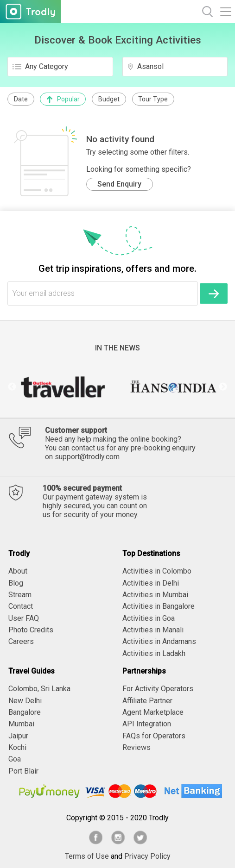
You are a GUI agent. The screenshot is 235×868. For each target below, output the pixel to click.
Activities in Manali (153, 630)
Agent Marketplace (153, 712)
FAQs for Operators (154, 736)
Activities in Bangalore (159, 606)
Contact (21, 606)
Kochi (17, 747)
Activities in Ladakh (154, 653)
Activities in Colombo (157, 571)
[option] (63, 387)
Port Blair (23, 771)
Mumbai (21, 724)
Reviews (137, 747)
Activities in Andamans (159, 641)
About (18, 571)
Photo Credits (31, 630)
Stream (20, 595)
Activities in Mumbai (155, 595)
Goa (15, 759)
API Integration (147, 724)
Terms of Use (87, 856)
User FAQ (24, 618)
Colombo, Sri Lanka (39, 689)
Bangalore (25, 712)
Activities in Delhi (151, 583)
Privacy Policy (147, 856)
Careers (21, 641)
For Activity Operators (158, 689)
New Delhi (25, 701)
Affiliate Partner (147, 701)
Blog (16, 583)
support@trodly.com (87, 457)
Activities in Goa (149, 618)
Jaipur (18, 736)
